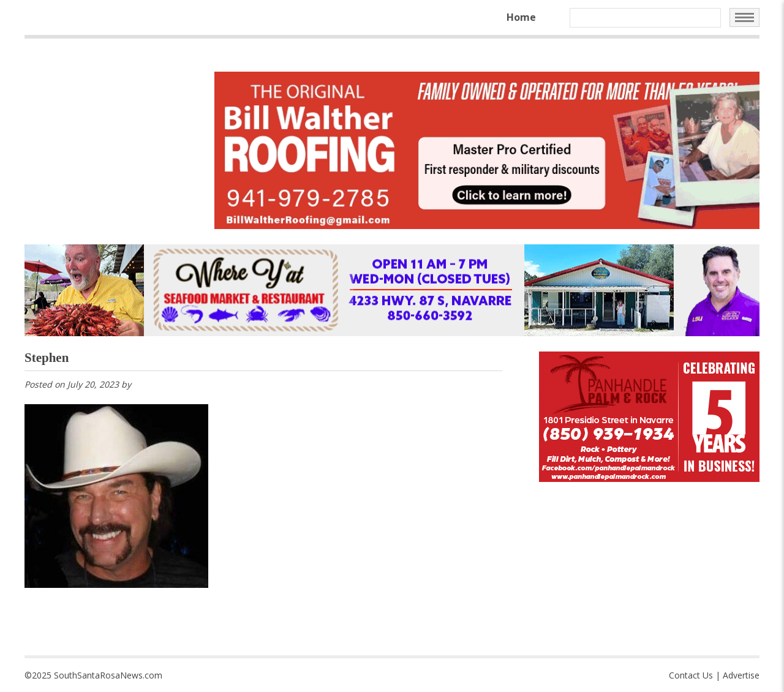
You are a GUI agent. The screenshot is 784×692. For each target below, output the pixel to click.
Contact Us (691, 675)
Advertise (741, 675)
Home (521, 17)
